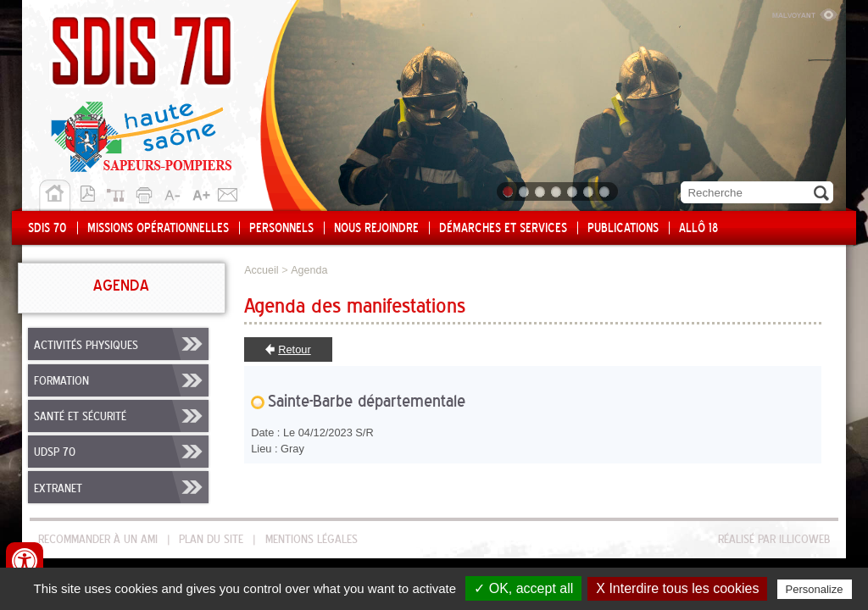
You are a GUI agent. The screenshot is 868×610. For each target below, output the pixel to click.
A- (174, 192)
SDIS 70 (47, 229)
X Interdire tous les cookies (677, 588)
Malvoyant (804, 13)
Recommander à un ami (98, 540)
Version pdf (92, 192)
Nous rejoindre (376, 229)
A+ (201, 192)
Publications (623, 229)
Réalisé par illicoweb (774, 540)
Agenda (309, 270)
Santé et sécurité (80, 417)
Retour (294, 349)
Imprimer (147, 192)
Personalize (815, 589)
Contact (228, 192)
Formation (61, 381)
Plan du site (120, 192)
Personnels (281, 229)
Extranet (58, 489)
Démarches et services (503, 229)
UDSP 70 (55, 452)
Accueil (55, 196)
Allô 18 (698, 229)
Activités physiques (86, 346)
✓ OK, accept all (523, 588)
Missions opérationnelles (158, 229)
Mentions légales (312, 540)
